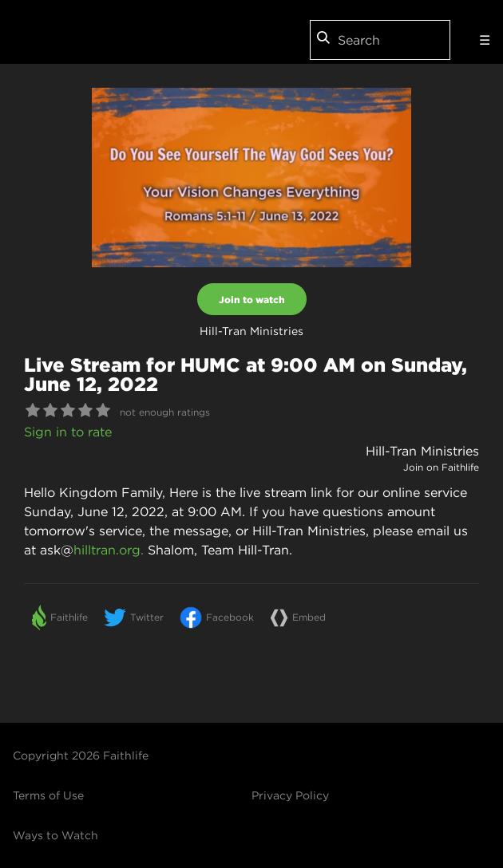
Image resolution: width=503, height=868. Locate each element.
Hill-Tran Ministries (422, 451)
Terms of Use (48, 795)
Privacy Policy (290, 795)
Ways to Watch (55, 835)
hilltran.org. (109, 550)
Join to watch (252, 299)
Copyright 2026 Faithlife (81, 756)
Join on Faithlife (441, 467)
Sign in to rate (68, 432)
